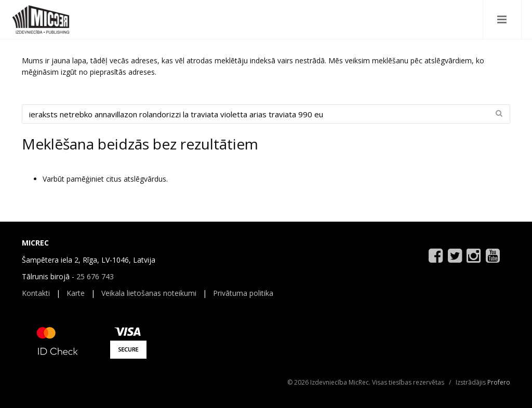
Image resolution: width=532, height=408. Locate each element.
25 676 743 (95, 276)
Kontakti (36, 293)
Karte (76, 293)
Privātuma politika (243, 293)
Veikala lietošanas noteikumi (149, 293)
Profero (499, 382)
